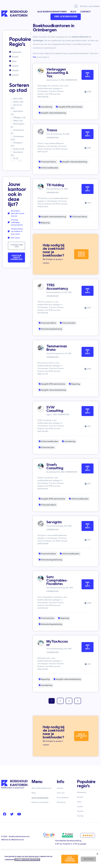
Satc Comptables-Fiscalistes (57, 581)
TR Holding (55, 185)
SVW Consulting (55, 409)
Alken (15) (18, 121)
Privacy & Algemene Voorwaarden (27, 860)
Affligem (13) (19, 117)
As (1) (16, 158)
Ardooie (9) (19, 149)
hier (35, 57)
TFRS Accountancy (57, 287)
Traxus (52, 130)
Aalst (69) (18, 99)
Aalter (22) (18, 102)
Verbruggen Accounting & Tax (57, 73)
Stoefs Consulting (55, 467)
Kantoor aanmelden (90, 6)
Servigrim (54, 522)
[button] (97, 854)
